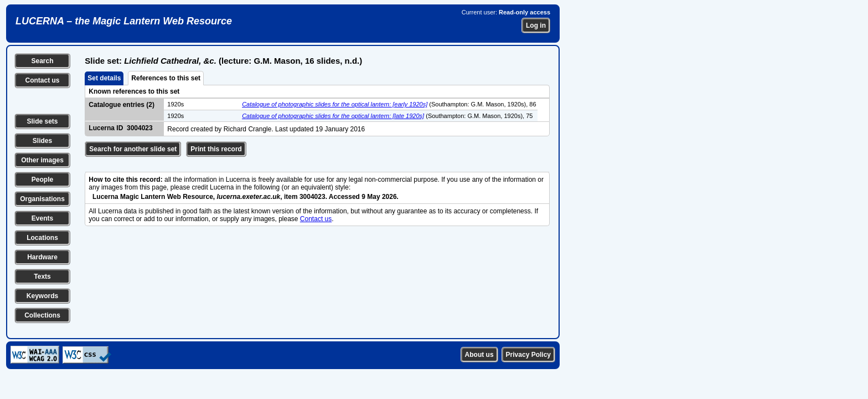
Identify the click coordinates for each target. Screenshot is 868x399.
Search (42, 61)
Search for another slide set (133, 149)
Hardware (42, 257)
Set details (104, 78)
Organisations (42, 199)
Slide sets (42, 121)
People (42, 180)
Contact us (42, 80)
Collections (42, 315)
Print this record (216, 149)
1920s (175, 104)
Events (42, 218)
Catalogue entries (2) (122, 105)
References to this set (166, 78)
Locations (42, 238)
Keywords (42, 296)
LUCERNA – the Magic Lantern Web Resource (124, 21)
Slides (42, 141)
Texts (42, 277)
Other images (42, 160)
